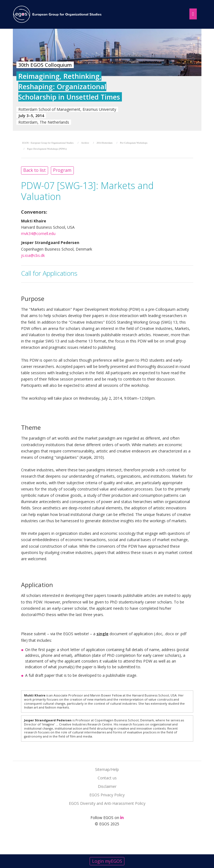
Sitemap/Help (107, 769)
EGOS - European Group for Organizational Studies (48, 143)
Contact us (107, 778)
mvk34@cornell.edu (38, 233)
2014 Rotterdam (104, 143)
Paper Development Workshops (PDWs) (47, 149)
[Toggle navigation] (192, 13)
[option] (107, 80)
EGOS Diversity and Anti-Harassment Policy (107, 803)
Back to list (34, 170)
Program (62, 170)
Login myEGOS (107, 861)
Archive (85, 143)
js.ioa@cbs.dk (33, 255)
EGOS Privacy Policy (107, 795)
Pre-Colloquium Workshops (134, 143)
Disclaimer (107, 786)
